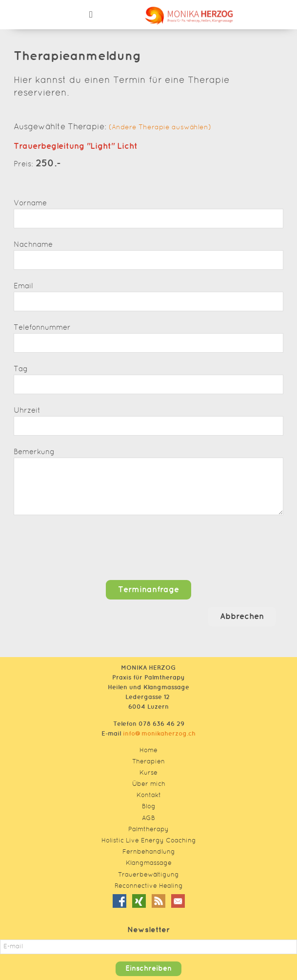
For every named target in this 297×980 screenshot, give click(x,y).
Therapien (148, 762)
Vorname (30, 204)
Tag (21, 370)
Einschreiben (148, 969)
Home (148, 751)
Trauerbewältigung (148, 875)
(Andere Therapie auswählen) (160, 128)
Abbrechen (242, 617)
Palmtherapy (148, 830)
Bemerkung (34, 452)
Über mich (149, 784)
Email (23, 287)
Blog (149, 807)
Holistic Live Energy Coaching (149, 841)
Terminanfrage (148, 590)
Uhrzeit (27, 411)
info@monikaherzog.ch (159, 734)
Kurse (148, 773)
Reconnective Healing (149, 886)
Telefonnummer (42, 328)
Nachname (33, 245)
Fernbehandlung (149, 852)
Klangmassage (149, 863)
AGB (148, 819)
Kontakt (149, 796)
